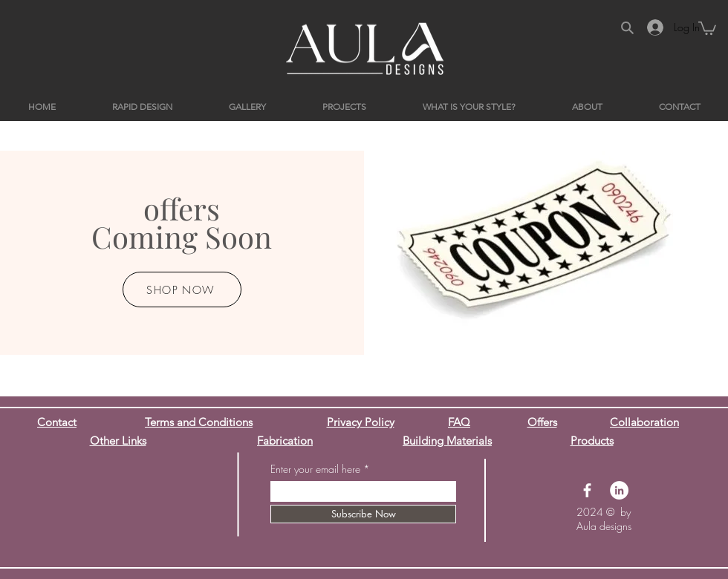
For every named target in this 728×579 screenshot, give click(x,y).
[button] (707, 27)
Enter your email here (315, 469)
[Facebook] (587, 490)
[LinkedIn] (619, 490)
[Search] (627, 27)
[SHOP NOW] (182, 289)
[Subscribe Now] (363, 514)
